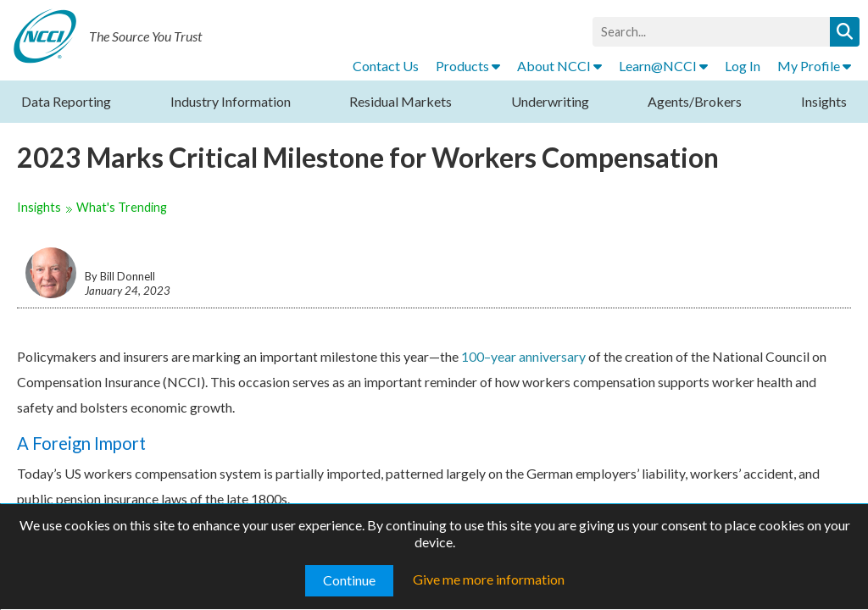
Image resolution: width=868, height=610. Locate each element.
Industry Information (231, 101)
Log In (743, 66)
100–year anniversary (523, 356)
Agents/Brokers (695, 101)
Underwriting (550, 101)
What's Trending (122, 207)
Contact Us (386, 66)
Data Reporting (66, 101)
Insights (824, 101)
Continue (349, 580)
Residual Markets (401, 101)
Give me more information (489, 579)
